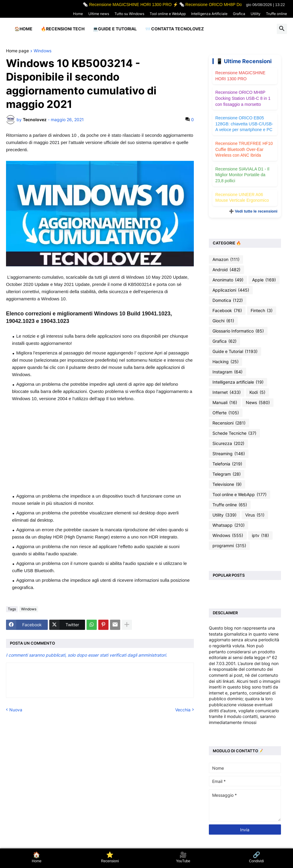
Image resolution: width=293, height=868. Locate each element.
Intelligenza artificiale (238, 382)
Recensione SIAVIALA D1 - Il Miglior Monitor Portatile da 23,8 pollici (243, 175)
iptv (260, 535)
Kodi (257, 392)
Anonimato (228, 280)
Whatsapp (229, 525)
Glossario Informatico (238, 331)
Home (78, 14)
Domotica (228, 300)
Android (226, 270)
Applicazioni (231, 290)
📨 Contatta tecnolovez (174, 29)
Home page (17, 51)
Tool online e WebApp (168, 14)
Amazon (226, 259)
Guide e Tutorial (235, 351)
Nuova (16, 710)
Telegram (227, 474)
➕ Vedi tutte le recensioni (253, 211)
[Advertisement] (100, 447)
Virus (255, 515)
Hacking (226, 362)
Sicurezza (228, 443)
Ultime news (99, 14)
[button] (282, 29)
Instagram (227, 372)
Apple (264, 280)
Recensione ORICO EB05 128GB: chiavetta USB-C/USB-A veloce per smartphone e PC (244, 124)
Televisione (227, 484)
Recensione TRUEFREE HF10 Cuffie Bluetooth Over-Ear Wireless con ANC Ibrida (244, 149)
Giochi (223, 321)
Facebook (227, 311)
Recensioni (229, 423)
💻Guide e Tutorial (115, 29)
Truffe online (276, 14)
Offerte (226, 413)
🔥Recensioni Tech (63, 29)
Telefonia (227, 464)
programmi (229, 546)
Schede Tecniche (234, 433)
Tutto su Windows (129, 14)
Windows (43, 51)
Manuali (225, 403)
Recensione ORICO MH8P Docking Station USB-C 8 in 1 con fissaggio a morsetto (243, 98)
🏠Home (23, 29)
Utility (256, 14)
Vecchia (183, 710)
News (258, 403)
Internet (227, 392)
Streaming (229, 454)
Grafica (239, 14)
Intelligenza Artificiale (209, 14)
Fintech (262, 311)
